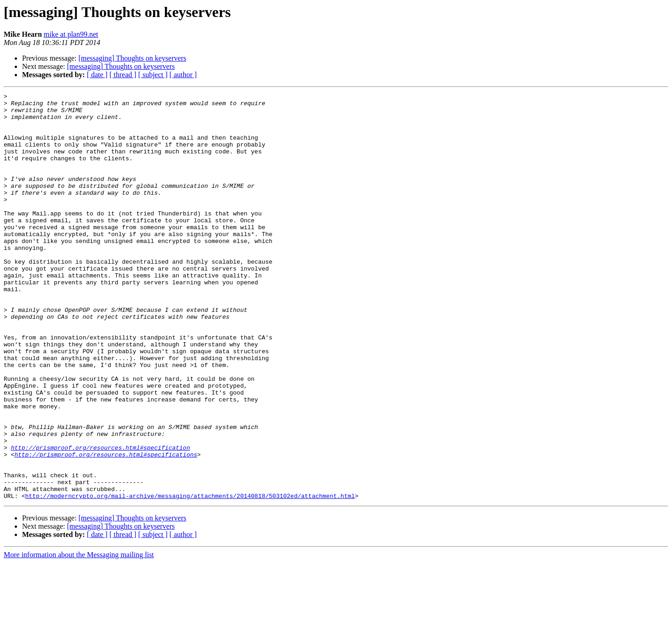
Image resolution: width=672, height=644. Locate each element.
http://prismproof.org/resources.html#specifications (106, 527)
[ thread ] (123, 75)
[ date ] (97, 75)
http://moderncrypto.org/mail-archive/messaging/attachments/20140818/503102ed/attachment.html (190, 577)
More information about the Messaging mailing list (79, 636)
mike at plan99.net (71, 34)
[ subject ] (153, 75)
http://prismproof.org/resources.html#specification (101, 519)
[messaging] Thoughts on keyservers (133, 58)
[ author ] (183, 75)
